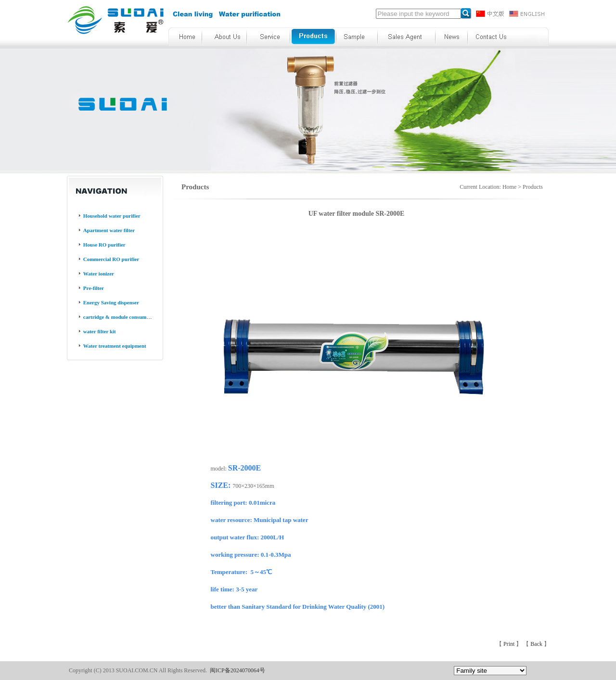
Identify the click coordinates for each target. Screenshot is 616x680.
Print (510, 644)
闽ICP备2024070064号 (237, 670)
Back (537, 644)
